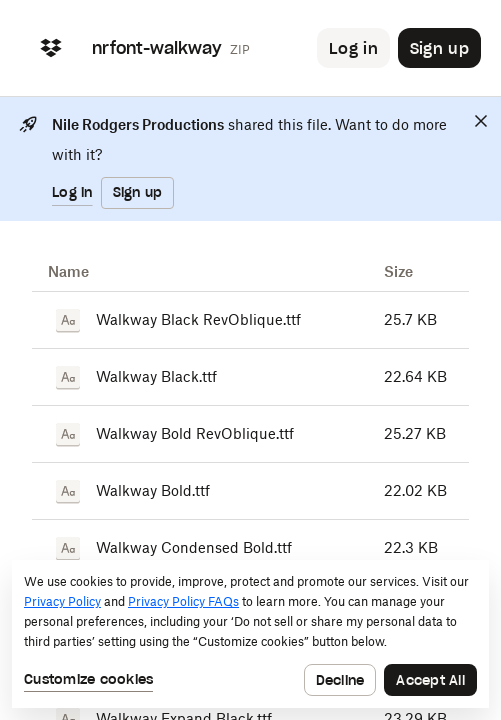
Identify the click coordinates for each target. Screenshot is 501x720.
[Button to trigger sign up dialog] (439, 48)
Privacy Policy (62, 601)
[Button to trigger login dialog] (353, 48)
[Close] (481, 121)
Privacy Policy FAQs (183, 601)
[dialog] (250, 634)
